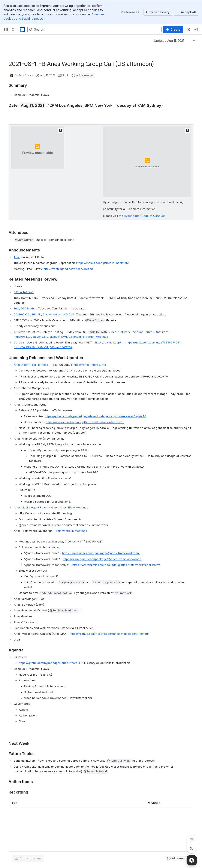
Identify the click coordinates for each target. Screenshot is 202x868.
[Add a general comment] (28, 858)
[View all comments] (192, 840)
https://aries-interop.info (90, 365)
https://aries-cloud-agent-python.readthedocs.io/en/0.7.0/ (85, 422)
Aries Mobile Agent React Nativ (34, 507)
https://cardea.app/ (108, 342)
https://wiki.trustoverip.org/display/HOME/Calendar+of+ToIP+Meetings (61, 337)
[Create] (173, 30)
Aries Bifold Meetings (74, 507)
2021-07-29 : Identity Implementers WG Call (44, 314)
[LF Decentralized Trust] (22, 30)
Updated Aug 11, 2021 (169, 41)
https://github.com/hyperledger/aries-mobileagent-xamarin (110, 634)
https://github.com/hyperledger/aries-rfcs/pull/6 (51, 663)
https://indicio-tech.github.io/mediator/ (103, 263)
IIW (17, 257)
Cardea (19, 342)
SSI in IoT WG (24, 292)
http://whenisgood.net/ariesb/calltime (69, 269)
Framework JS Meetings (71, 531)
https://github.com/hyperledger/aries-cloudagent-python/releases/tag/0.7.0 (95, 416)
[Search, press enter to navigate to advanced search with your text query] (94, 30)
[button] (24, 240)
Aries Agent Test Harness (31, 365)
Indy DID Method (25, 308)
